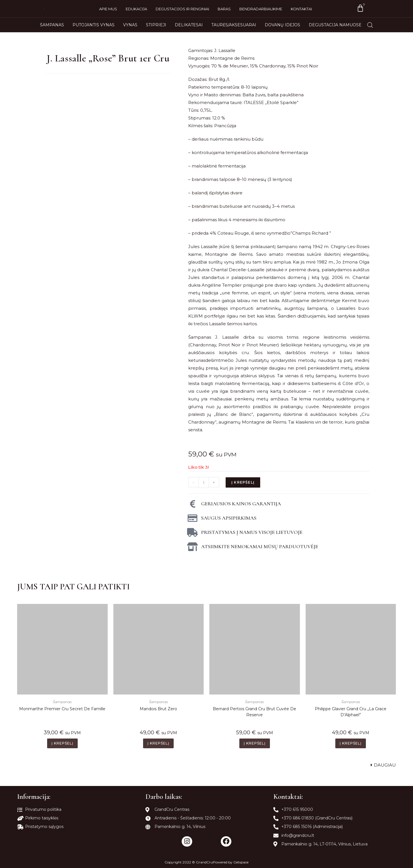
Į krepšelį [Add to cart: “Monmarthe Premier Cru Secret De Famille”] (62, 743)
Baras (224, 9)
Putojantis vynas (94, 25)
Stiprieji (156, 25)
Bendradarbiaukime (261, 9)
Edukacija (136, 9)
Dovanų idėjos (282, 25)
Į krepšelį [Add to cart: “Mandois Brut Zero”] (158, 743)
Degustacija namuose (335, 25)
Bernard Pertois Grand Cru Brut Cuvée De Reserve (254, 712)
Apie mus (108, 9)
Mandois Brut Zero (158, 709)
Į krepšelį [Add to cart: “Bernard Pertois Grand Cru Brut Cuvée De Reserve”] (255, 743)
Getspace (241, 862)
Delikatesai (189, 25)
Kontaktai (301, 9)
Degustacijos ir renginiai (182, 9)
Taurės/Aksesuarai (234, 25)
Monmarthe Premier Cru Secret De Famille (62, 709)
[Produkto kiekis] (204, 482)
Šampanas (52, 25)
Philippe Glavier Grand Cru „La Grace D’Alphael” (351, 712)
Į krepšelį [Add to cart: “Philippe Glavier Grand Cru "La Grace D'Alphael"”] (351, 743)
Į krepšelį (243, 482)
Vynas (130, 25)
